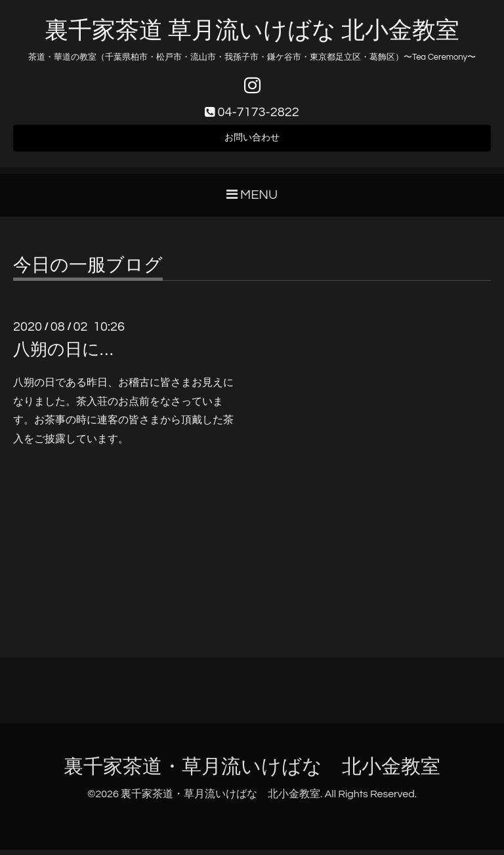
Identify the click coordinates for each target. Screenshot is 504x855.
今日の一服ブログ (88, 271)
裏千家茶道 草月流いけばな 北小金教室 (252, 31)
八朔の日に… (63, 355)
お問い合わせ (252, 142)
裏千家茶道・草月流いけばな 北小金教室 (252, 772)
